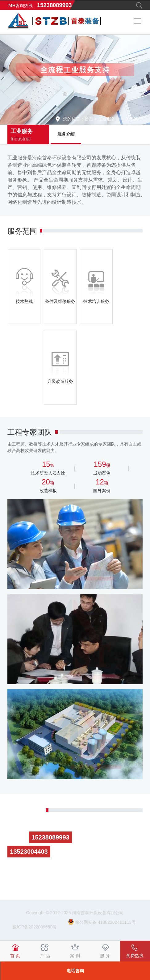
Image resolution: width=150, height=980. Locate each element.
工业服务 (107, 119)
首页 (89, 119)
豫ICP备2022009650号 (35, 927)
